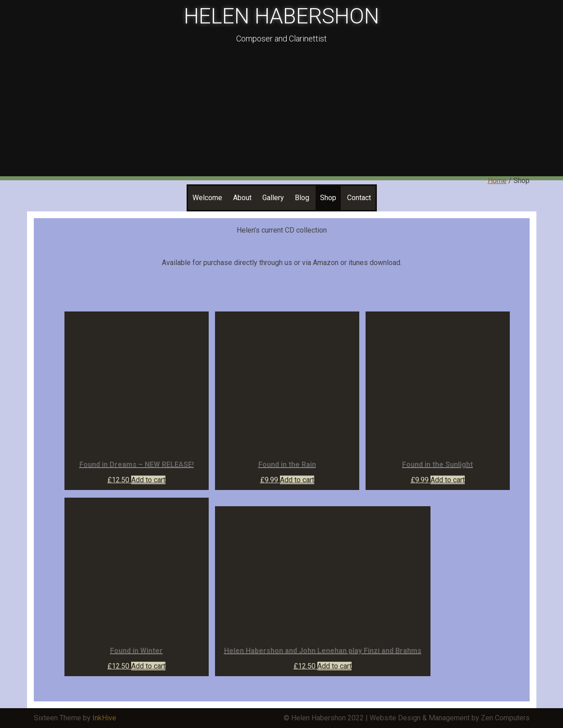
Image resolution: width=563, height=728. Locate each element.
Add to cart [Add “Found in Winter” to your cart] (148, 666)
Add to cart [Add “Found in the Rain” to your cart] (297, 480)
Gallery (273, 198)
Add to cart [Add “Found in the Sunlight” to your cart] (448, 480)
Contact (359, 198)
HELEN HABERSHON (281, 16)
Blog (302, 198)
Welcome (207, 198)
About (242, 198)
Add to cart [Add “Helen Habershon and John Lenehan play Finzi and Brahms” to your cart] (334, 666)
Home (497, 181)
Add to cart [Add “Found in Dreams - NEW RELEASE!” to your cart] (148, 480)
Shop (328, 198)
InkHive (104, 718)
